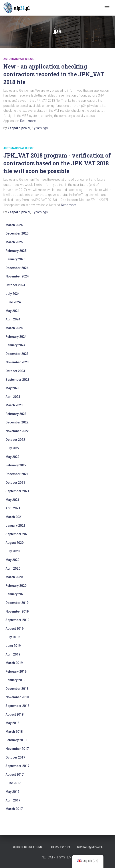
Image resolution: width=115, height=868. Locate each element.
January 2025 (15, 259)
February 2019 (16, 672)
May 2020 (12, 560)
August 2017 (15, 775)
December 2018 (17, 689)
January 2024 (15, 345)
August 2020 (15, 543)
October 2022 (15, 440)
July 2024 (13, 294)
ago (40, 128)
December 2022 (17, 422)
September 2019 (17, 620)
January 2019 (15, 680)
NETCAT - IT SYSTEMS (58, 857)
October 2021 (15, 483)
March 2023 (14, 405)
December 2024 (17, 268)
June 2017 (13, 783)
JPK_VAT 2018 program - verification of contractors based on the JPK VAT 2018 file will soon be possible (57, 163)
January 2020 (15, 594)
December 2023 (17, 354)
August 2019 (15, 629)
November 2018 (17, 697)
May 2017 (12, 792)
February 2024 (16, 337)
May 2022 (12, 457)
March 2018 (14, 732)
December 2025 (17, 233)
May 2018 (12, 723)
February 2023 (16, 414)
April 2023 (13, 397)
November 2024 (17, 276)
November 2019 (17, 611)
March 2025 (14, 242)
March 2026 (14, 225)
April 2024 (13, 319)
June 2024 (13, 302)
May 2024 (12, 311)
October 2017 (15, 757)
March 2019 (14, 663)
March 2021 (14, 517)
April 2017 (13, 800)
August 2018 (15, 714)
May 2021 (12, 500)
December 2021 (17, 474)
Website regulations (27, 847)
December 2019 (17, 603)
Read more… (29, 121)
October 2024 (15, 285)
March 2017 (14, 809)
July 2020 (13, 551)
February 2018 (16, 740)
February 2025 (16, 251)
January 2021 (15, 526)
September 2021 (17, 491)
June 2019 (13, 646)
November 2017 (17, 749)
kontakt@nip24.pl (90, 847)
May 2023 (12, 388)
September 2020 (17, 534)
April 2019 (13, 654)
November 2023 (17, 362)
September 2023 (17, 380)
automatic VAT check (18, 59)
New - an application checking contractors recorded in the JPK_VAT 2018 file (54, 74)
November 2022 (17, 431)
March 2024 (14, 328)
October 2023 (15, 371)
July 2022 (13, 448)
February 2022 (16, 465)
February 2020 (16, 586)
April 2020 (13, 569)
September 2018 (17, 706)
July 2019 (13, 637)
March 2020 (14, 577)
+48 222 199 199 (60, 847)
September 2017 (17, 766)
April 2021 (13, 508)
